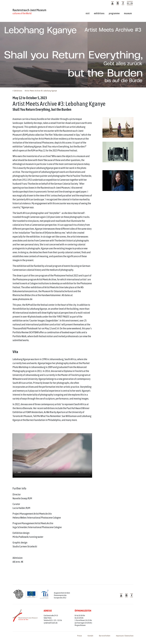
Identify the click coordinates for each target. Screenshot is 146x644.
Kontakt (90, 636)
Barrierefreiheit (105, 636)
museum (128, 13)
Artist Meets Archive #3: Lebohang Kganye (41, 91)
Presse (80, 636)
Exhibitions (18, 91)
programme (114, 13)
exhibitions (99, 13)
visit (88, 13)
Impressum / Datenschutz (125, 636)
